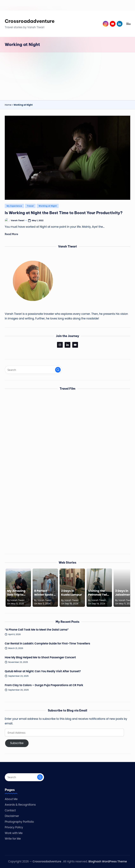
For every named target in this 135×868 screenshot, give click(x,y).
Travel (30, 206)
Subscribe (17, 743)
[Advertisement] (67, 76)
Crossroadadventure (30, 21)
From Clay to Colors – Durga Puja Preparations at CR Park (44, 685)
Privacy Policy (14, 827)
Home (8, 105)
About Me (11, 799)
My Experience (14, 206)
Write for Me (13, 839)
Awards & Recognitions (20, 805)
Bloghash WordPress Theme (108, 861)
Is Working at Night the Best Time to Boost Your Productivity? (64, 213)
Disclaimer (12, 816)
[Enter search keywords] (33, 370)
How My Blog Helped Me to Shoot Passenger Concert (40, 657)
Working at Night (48, 206)
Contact (10, 810)
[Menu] (128, 24)
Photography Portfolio (19, 822)
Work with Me (14, 833)
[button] (58, 370)
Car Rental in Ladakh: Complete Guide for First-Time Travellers (48, 644)
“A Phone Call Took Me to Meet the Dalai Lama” (37, 630)
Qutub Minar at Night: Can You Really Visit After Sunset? (43, 671)
